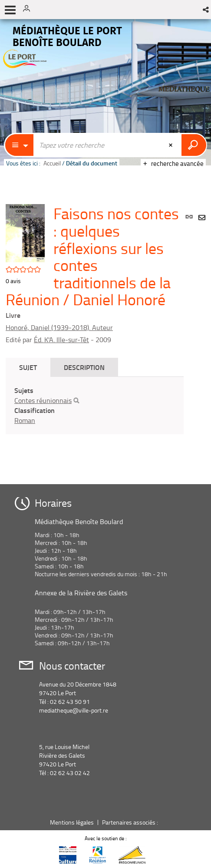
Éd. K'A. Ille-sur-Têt (61, 340)
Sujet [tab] (28, 367)
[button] (206, 10)
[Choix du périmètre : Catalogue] (20, 145)
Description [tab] (84, 367)
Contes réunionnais (43, 400)
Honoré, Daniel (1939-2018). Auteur (59, 327)
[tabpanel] (95, 405)
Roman (25, 420)
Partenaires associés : (131, 822)
